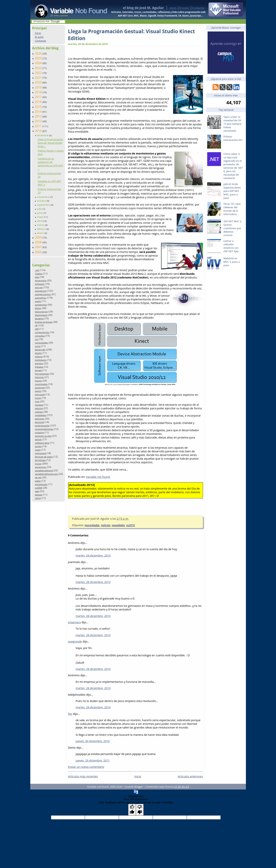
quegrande (75, 641)
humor (38, 381)
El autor (184, 8)
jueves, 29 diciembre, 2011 (93, 760)
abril (40, 221)
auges (38, 301)
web (37, 491)
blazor (38, 308)
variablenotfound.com (46, 474)
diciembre (43, 135)
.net (37, 270)
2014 (39, 111)
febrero (42, 229)
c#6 (37, 329)
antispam (40, 284)
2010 (39, 131)
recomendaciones (44, 429)
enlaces (39, 356)
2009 (39, 237)
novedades (41, 415)
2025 (39, 58)
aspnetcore (41, 291)
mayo (40, 217)
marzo (41, 225)
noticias (39, 412)
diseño (38, 353)
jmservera (74, 622)
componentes (42, 332)
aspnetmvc (41, 298)
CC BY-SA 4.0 (182, 787)
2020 (39, 82)
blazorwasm (41, 315)
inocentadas (41, 384)
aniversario (41, 280)
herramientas (42, 374)
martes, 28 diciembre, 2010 (93, 555)
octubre (42, 201)
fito (70, 714)
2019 (39, 87)
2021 (39, 78)
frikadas (39, 367)
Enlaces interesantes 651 (233, 138)
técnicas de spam (44, 457)
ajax (37, 277)
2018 (39, 92)
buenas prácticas (44, 322)
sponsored (40, 453)
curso (38, 346)
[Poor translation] (140, 810)
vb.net (38, 477)
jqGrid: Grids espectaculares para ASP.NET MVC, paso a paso (232, 191)
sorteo (38, 446)
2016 (39, 102)
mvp (37, 401)
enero (41, 233)
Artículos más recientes (83, 776)
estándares (41, 360)
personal (39, 422)
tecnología (40, 460)
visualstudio (41, 484)
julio (40, 209)
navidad (39, 405)
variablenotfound (44, 470)
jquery (38, 391)
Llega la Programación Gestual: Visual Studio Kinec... (50, 143)
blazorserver (41, 312)
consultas (40, 336)
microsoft (40, 394)
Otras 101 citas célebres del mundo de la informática (232, 209)
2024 (39, 63)
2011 (39, 126)
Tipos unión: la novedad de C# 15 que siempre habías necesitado (232, 124)
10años (39, 274)
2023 (39, 68)
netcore (39, 408)
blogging (39, 318)
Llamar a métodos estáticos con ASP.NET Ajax (231, 246)
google (38, 370)
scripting (39, 432)
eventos (39, 363)
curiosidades (41, 343)
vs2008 (39, 488)
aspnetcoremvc (43, 294)
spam (38, 450)
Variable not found (98, 477)
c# (36, 325)
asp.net (39, 287)
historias (39, 377)
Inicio (173, 8)
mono (38, 398)
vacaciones (41, 467)
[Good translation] (132, 810)
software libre (42, 443)
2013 (39, 116)
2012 (39, 121)
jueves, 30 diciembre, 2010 (93, 741)
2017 (39, 97)
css (37, 339)
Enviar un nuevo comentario (86, 767)
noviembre (44, 197)
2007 (39, 247)
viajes (38, 481)
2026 (39, 53)
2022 (39, 73)
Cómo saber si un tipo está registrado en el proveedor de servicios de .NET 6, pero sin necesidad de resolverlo (233, 166)
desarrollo (40, 350)
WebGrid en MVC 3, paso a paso (232, 262)
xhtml (38, 498)
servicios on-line (43, 436)
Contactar (198, 8)
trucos (38, 464)
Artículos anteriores (190, 776)
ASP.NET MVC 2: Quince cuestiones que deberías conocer (233, 228)
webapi (39, 495)
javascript (40, 388)
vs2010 (131, 525)
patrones (40, 419)
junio (40, 213)
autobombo (41, 305)
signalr (38, 439)
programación (42, 426)
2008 (39, 242)
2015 (39, 107)
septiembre (44, 205)
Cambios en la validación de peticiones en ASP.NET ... (50, 164)
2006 (39, 252)
